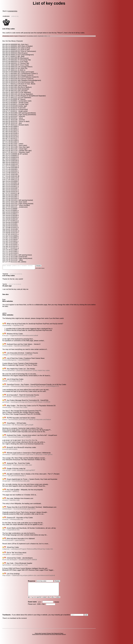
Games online (38, 637)
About (62, 637)
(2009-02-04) (15, 16)
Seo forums (53, 638)
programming (13, 11)
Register (57, 606)
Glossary (49, 637)
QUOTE (39, 601)
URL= (53, 601)
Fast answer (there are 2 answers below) (21, 268)
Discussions (47, 638)
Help (53, 637)
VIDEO (58, 601)
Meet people (58, 638)
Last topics (44, 637)
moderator (6, 16)
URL (49, 601)
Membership (57, 637)
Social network (36, 638)
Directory (64, 638)
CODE (44, 601)
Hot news (41, 638)
